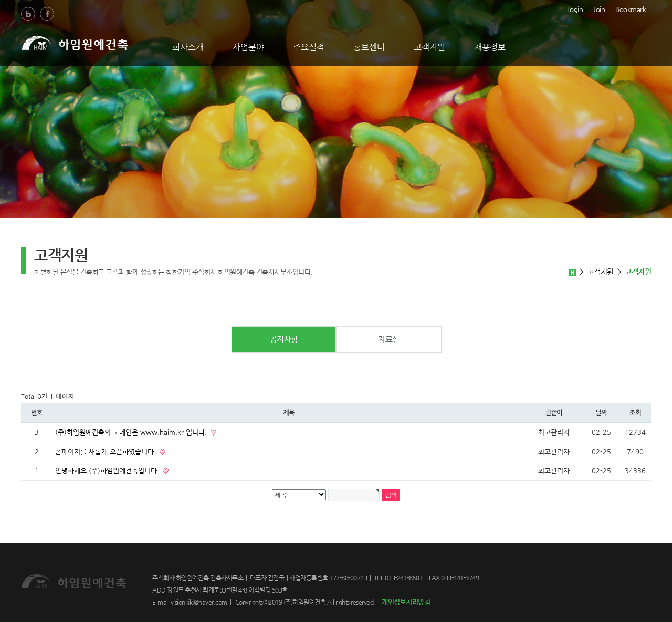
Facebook (47, 14)
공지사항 (284, 339)
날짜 (601, 413)
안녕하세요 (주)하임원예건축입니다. (108, 470)
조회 (635, 413)
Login (575, 8)
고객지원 (429, 47)
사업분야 (248, 47)
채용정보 (490, 47)
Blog (28, 14)
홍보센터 (369, 47)
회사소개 (188, 47)
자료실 (389, 339)
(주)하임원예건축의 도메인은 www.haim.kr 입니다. (132, 432)
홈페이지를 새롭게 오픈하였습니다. (107, 452)
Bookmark (631, 8)
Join (599, 8)
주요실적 (309, 47)
